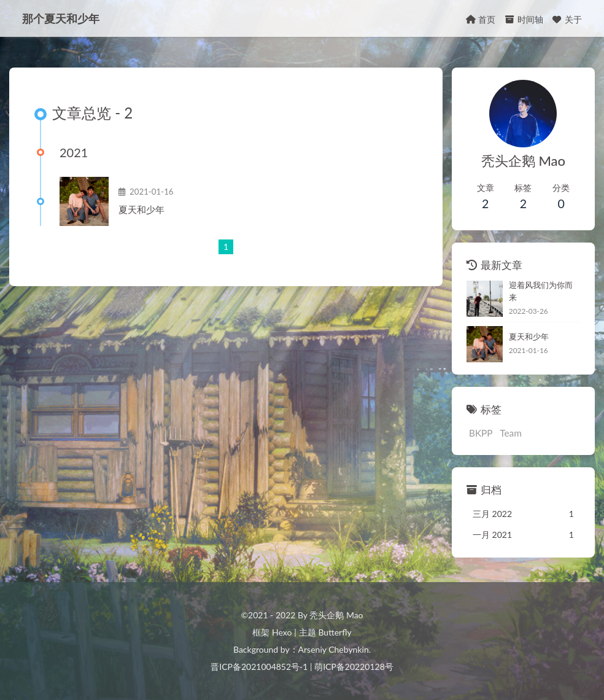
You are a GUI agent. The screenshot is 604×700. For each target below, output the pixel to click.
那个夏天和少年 (61, 18)
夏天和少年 (141, 209)
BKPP (481, 433)
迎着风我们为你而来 (541, 291)
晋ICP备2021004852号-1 (259, 667)
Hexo (282, 632)
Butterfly (335, 632)
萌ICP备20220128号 (354, 667)
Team (511, 433)
